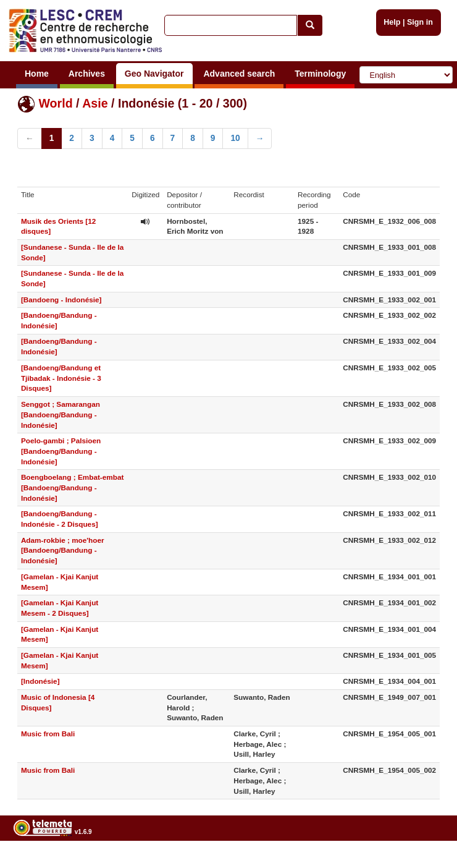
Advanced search (239, 74)
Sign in (420, 22)
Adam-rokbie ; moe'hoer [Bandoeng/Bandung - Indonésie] (63, 551)
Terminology (320, 74)
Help (392, 22)
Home (37, 74)
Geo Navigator (154, 74)
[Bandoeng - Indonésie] (61, 300)
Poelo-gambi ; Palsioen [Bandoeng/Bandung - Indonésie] (61, 451)
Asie (95, 103)
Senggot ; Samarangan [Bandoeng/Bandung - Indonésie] (61, 415)
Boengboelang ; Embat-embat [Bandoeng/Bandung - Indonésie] (72, 487)
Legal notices (426, 863)
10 (235, 138)
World (55, 103)
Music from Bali (48, 734)
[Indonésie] (40, 681)
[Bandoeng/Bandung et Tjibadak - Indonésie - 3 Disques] (61, 378)
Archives (87, 74)
